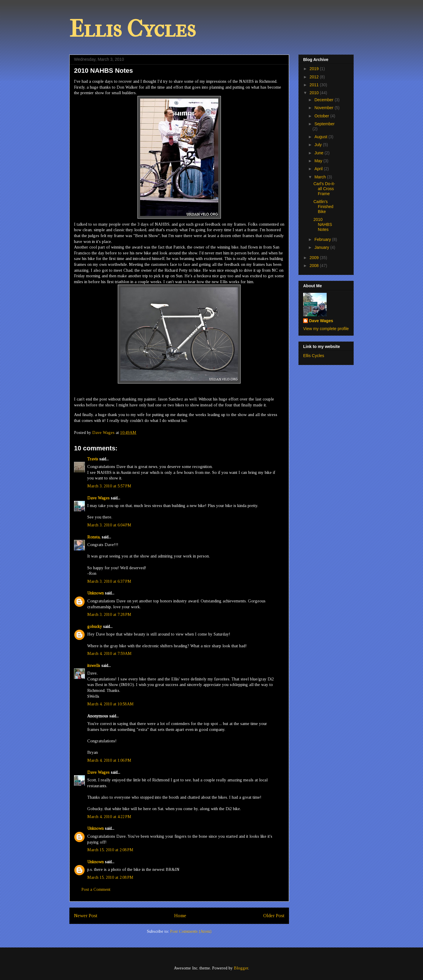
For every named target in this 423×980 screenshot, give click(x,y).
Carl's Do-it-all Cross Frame (324, 189)
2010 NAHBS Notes (323, 224)
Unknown (95, 593)
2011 (315, 85)
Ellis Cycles (132, 29)
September (324, 124)
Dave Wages (98, 498)
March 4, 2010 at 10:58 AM (110, 704)
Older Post (274, 916)
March (321, 177)
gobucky (95, 627)
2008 (315, 266)
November (324, 108)
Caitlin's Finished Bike (323, 207)
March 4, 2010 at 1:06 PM (109, 760)
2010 (315, 93)
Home (180, 916)
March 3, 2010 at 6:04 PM (109, 525)
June (319, 153)
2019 (315, 69)
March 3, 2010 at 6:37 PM (109, 581)
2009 (315, 258)
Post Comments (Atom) (191, 931)
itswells (94, 666)
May (319, 161)
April (319, 169)
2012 (315, 77)
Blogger (241, 968)
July (319, 145)
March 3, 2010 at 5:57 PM (109, 486)
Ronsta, (94, 537)
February (323, 239)
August (321, 137)
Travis (93, 459)
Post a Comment (96, 889)
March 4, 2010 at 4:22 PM (109, 817)
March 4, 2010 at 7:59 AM (109, 654)
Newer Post (86, 916)
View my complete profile (326, 329)
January (322, 247)
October (322, 116)
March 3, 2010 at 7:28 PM (109, 615)
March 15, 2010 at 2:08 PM (110, 850)
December (324, 100)
